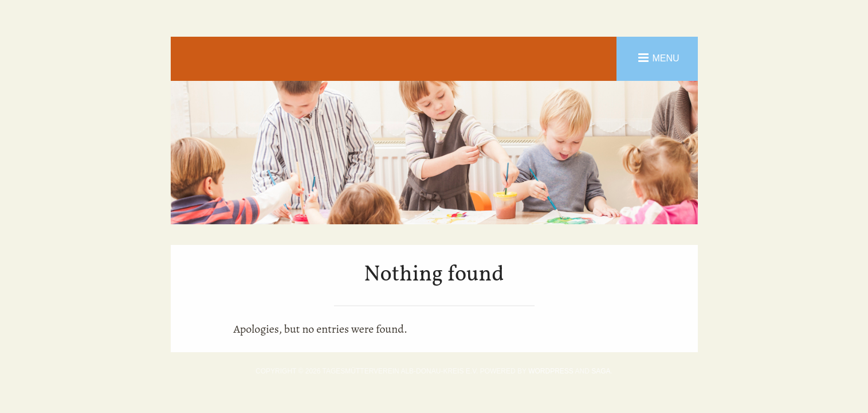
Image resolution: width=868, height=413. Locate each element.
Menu (665, 58)
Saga (601, 371)
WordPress (551, 371)
